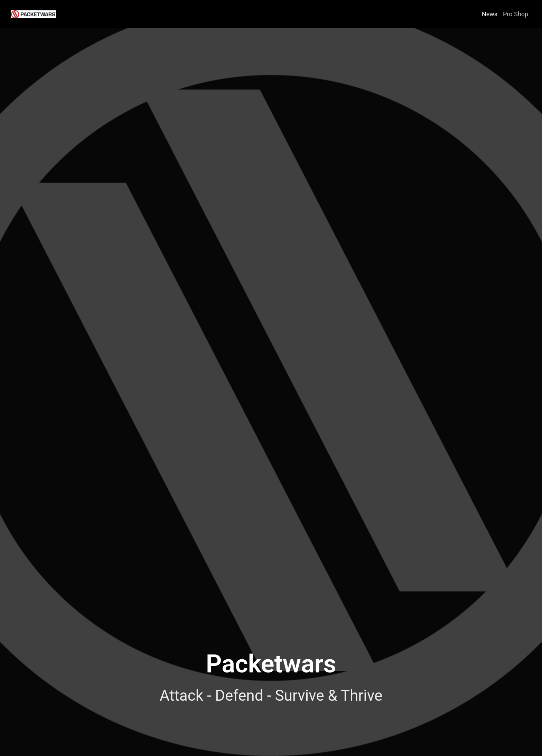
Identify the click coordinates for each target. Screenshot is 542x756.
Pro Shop (516, 14)
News (490, 14)
